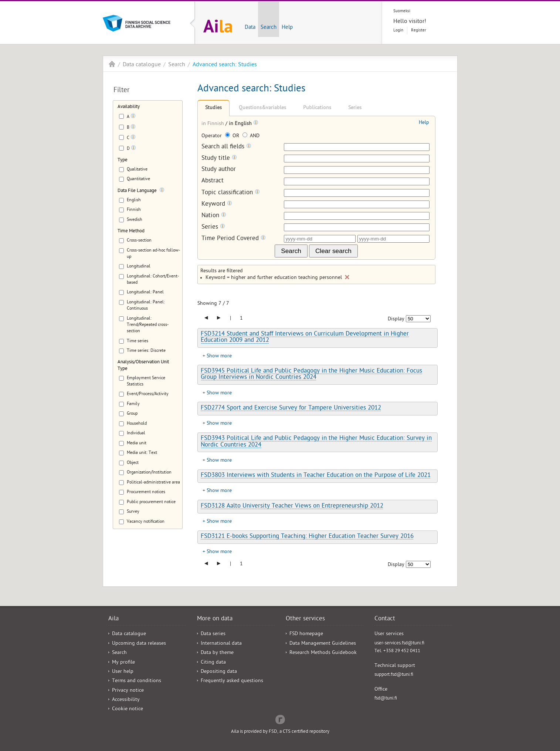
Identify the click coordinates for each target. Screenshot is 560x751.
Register (419, 31)
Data (250, 28)
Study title (219, 159)
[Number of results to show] (418, 319)
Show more (219, 356)
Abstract (213, 181)
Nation (214, 216)
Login (398, 31)
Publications (317, 108)
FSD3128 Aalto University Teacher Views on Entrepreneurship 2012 (292, 506)
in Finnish (213, 124)
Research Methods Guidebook (323, 653)
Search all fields (226, 147)
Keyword (217, 204)
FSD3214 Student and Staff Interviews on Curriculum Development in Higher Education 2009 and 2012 (305, 338)
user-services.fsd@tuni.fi (399, 644)
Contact (385, 619)
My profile (123, 663)
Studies (213, 108)
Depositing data (219, 672)
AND (251, 136)
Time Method (131, 231)
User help (123, 672)
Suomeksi (402, 11)
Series (355, 108)
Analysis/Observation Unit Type (143, 366)
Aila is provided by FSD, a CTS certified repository (280, 732)
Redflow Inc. (280, 719)
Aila (112, 64)
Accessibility (126, 700)
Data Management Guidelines (323, 644)
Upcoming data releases (139, 644)
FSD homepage (306, 634)
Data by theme (217, 653)
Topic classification (231, 193)
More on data (215, 619)
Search (269, 28)
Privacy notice (128, 691)
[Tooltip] (133, 117)
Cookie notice (128, 709)
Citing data (213, 663)
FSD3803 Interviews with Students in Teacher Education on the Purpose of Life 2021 (316, 476)
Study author (219, 170)
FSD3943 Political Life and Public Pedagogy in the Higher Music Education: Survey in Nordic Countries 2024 (316, 442)
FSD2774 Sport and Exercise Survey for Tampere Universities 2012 (291, 408)
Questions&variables (262, 108)
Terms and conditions (137, 681)
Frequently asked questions (232, 681)
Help (287, 28)
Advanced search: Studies (225, 65)
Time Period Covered (234, 239)
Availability (129, 107)
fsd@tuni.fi (386, 699)
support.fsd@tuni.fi (394, 675)
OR (233, 136)
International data (221, 644)
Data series (213, 634)
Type (123, 160)
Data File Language (137, 191)
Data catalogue (142, 65)
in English (241, 124)
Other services (305, 619)
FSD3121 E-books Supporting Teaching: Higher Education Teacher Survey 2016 (307, 537)
